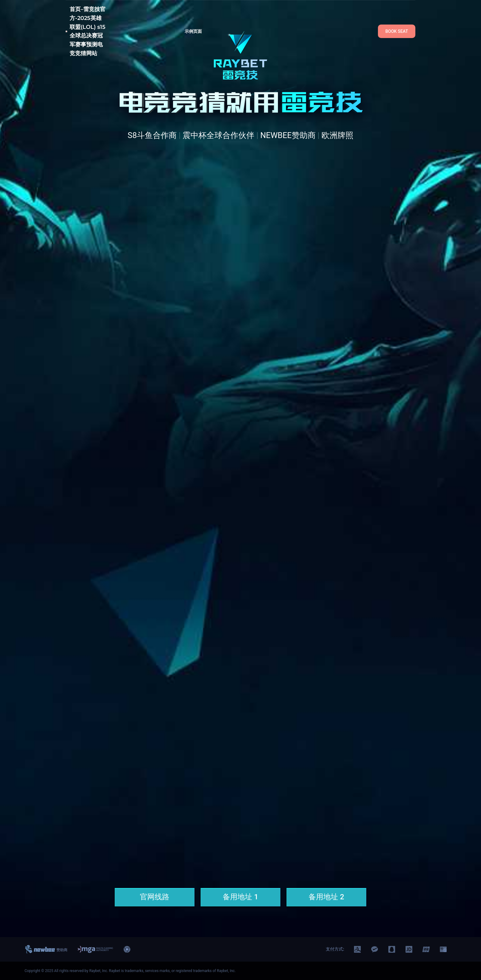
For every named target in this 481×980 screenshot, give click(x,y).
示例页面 (193, 31)
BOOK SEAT (397, 31)
